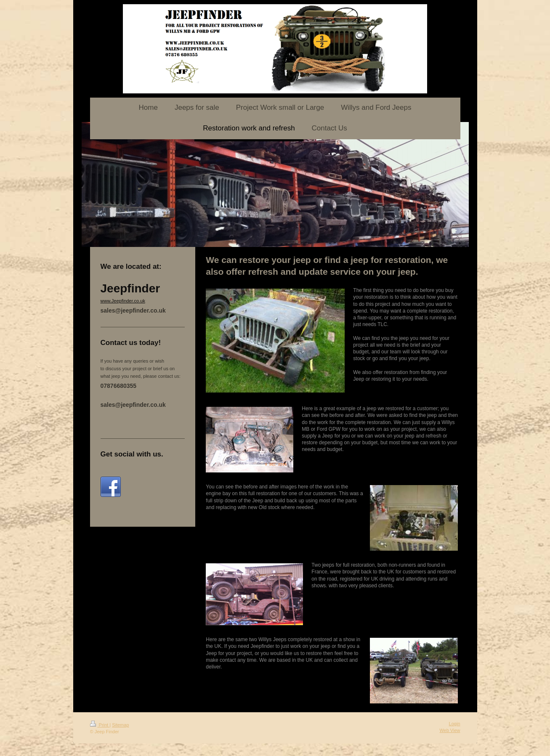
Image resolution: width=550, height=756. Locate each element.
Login (455, 724)
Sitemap (120, 725)
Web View (450, 730)
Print (100, 725)
